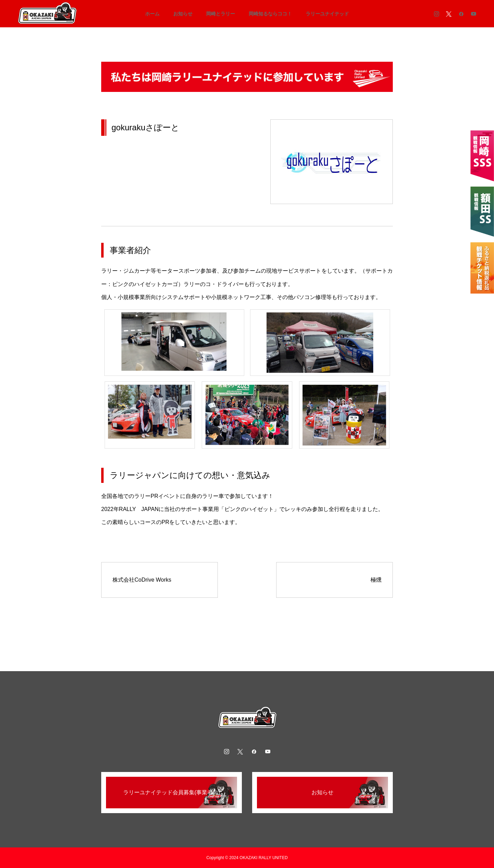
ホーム (152, 14)
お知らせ (183, 14)
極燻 (376, 580)
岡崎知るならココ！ (270, 14)
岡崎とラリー (221, 14)
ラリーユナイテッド (327, 14)
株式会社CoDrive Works (142, 580)
